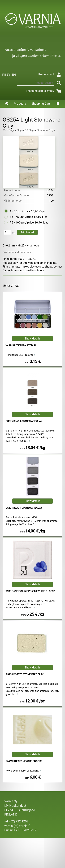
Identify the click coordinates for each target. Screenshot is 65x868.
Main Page (9, 130)
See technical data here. (17, 252)
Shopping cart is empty (44, 91)
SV (8, 75)
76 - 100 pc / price (22, 222)
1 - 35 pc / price (20, 211)
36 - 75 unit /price (21, 217)
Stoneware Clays (46, 130)
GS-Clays (30, 130)
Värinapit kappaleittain (21, 345)
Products (20, 104)
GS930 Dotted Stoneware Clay (24, 674)
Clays (20, 130)
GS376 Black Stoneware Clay (24, 421)
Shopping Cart (41, 104)
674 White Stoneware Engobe (24, 761)
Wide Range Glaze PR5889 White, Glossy (30, 591)
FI (3, 75)
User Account (50, 74)
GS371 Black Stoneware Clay (24, 508)
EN (14, 75)
